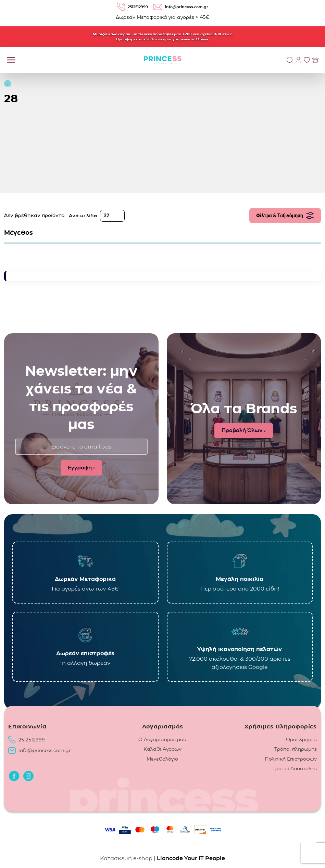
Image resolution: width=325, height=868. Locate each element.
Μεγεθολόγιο (162, 759)
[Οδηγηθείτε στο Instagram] (28, 776)
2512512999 (32, 740)
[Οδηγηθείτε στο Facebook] (14, 776)
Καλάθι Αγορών (162, 749)
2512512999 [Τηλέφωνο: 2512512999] (132, 7)
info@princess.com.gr (45, 750)
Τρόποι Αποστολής (295, 768)
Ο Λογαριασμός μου (162, 739)
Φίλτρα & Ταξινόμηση (285, 216)
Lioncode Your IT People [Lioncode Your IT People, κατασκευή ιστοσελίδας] (191, 858)
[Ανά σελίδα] (112, 216)
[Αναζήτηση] (290, 60)
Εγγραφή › (81, 468)
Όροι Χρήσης (301, 739)
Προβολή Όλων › (244, 430)
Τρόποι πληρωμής (296, 749)
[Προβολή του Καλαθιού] (315, 60)
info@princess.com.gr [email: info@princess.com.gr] (181, 7)
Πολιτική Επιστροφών (291, 759)
